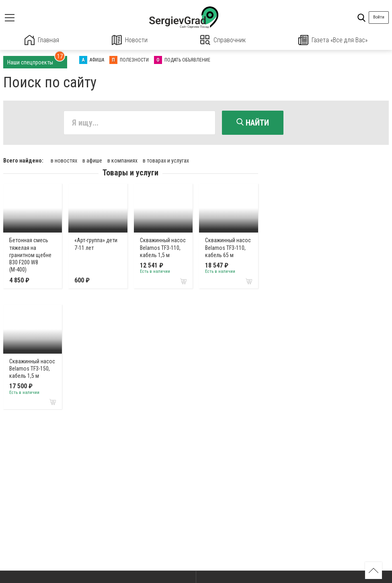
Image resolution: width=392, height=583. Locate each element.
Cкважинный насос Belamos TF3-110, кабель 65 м (228, 247)
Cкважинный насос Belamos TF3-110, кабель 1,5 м (163, 247)
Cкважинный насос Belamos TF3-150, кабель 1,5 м (32, 369)
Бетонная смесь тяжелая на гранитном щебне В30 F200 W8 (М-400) (30, 255)
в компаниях (122, 161)
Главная (42, 40)
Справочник (223, 40)
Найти (253, 123)
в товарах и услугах (166, 161)
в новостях (64, 161)
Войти (379, 17)
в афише (92, 161)
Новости (130, 40)
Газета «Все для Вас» (333, 40)
